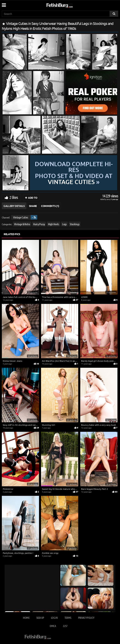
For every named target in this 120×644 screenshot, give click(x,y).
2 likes (14, 197)
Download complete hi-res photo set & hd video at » (74, 173)
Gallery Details (14, 206)
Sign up (40, 618)
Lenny (109, 199)
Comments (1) (50, 206)
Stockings (75, 224)
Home (26, 618)
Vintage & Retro (22, 224)
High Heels (53, 224)
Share (33, 206)
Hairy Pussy (39, 224)
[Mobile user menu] (4, 4)
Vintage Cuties (21, 217)
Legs (64, 224)
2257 (65, 626)
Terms (68, 618)
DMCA (53, 626)
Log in (54, 618)
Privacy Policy (86, 618)
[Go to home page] (67, 5)
